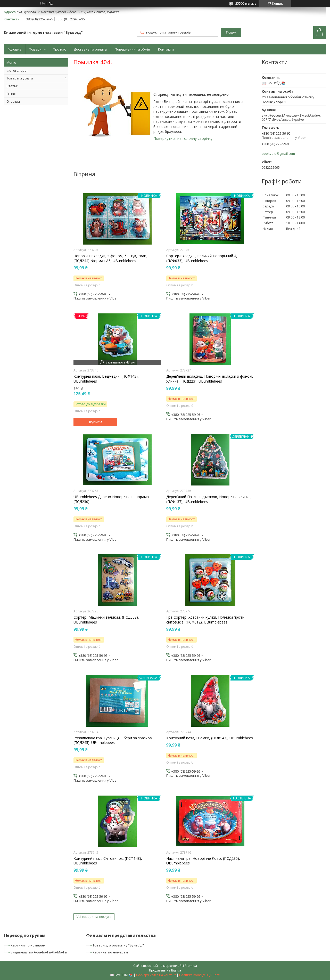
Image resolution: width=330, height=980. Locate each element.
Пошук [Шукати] (231, 32)
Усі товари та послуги (94, 917)
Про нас (59, 49)
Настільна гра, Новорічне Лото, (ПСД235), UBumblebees (203, 861)
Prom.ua (191, 966)
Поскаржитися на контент (156, 975)
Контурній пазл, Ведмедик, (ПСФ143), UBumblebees (106, 379)
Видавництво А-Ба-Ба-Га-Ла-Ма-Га (39, 952)
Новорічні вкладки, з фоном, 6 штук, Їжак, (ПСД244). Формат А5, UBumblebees (110, 258)
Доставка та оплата (90, 49)
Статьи (12, 86)
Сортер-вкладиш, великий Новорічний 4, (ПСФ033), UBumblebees (202, 258)
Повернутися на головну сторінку (183, 138)
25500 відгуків (246, 3)
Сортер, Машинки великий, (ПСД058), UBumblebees (106, 620)
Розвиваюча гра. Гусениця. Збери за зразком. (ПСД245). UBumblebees (113, 740)
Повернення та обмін (132, 49)
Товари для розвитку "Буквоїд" (118, 945)
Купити (96, 422)
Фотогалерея (17, 70)
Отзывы (13, 101)
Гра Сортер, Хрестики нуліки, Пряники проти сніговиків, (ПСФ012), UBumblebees (205, 620)
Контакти (166, 49)
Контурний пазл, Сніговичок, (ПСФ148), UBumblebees (108, 861)
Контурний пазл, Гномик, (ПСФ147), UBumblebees (210, 738)
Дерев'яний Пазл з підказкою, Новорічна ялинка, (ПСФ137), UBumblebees (209, 499)
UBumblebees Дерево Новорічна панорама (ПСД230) (111, 499)
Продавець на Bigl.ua (165, 970)
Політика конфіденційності (200, 975)
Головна (15, 49)
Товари (35, 49)
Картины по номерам (110, 952)
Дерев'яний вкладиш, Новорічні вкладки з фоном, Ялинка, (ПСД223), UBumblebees (210, 379)
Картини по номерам (28, 945)
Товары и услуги (20, 78)
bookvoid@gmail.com (278, 154)
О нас (11, 94)
